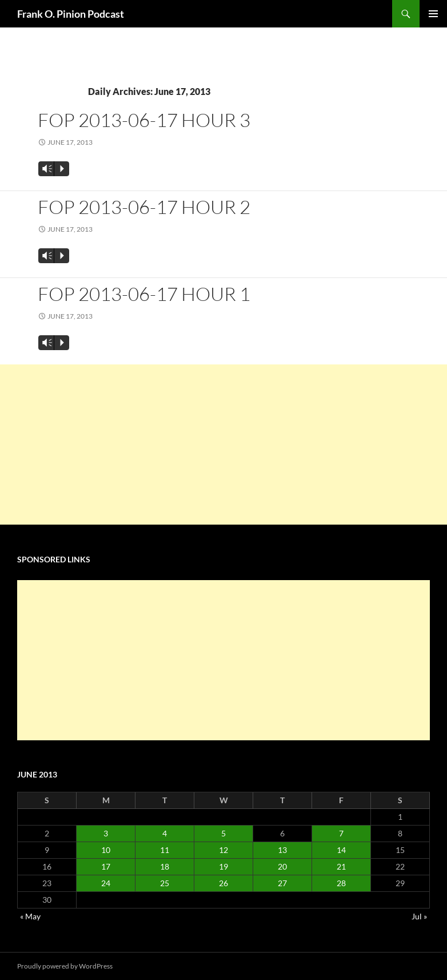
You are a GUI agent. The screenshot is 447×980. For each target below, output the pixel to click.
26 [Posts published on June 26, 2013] (223, 883)
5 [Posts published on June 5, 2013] (223, 833)
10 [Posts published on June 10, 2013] (106, 850)
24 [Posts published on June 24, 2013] (106, 883)
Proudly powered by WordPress (65, 966)
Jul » (419, 916)
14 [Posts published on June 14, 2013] (341, 850)
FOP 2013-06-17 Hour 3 (144, 120)
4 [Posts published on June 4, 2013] (165, 833)
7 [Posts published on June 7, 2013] (341, 833)
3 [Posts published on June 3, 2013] (106, 833)
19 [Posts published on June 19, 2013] (223, 866)
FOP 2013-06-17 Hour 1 (144, 294)
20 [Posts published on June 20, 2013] (282, 866)
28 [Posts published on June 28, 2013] (341, 883)
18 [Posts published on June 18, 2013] (165, 866)
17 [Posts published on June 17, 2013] (106, 866)
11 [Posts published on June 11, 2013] (165, 850)
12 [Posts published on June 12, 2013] (223, 850)
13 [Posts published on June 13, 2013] (282, 850)
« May (30, 916)
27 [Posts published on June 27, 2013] (282, 883)
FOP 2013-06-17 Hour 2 (144, 207)
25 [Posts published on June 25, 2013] (165, 883)
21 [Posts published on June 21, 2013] (341, 866)
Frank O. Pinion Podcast (71, 14)
